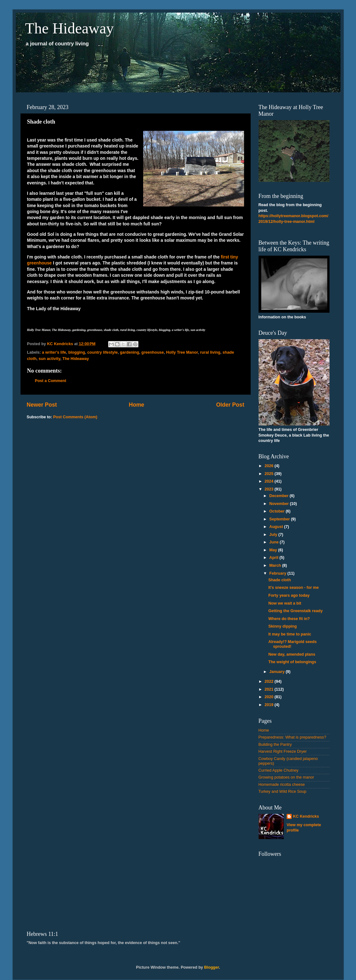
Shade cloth (280, 580)
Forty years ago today (289, 595)
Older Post (230, 405)
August (277, 527)
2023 (270, 489)
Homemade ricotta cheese (282, 785)
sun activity (50, 359)
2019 (270, 705)
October (277, 511)
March (276, 565)
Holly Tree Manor (182, 352)
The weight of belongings (292, 662)
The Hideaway (70, 28)
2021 (270, 689)
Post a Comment (51, 381)
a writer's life (54, 352)
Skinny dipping (283, 626)
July (274, 535)
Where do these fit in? (289, 619)
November (280, 504)
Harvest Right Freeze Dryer (283, 751)
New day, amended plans (292, 654)
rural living (210, 352)
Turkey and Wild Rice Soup (283, 792)
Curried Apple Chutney (279, 770)
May (274, 550)
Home (136, 405)
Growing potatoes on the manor (286, 777)
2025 (270, 474)
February (278, 573)
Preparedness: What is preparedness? (292, 737)
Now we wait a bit (285, 603)
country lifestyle (103, 352)
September (280, 519)
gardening (129, 352)
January (277, 672)
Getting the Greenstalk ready (295, 611)
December (279, 496)
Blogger (211, 967)
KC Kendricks (306, 816)
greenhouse (152, 352)
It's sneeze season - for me (294, 588)
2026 (270, 466)
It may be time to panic (290, 634)
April (274, 558)
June (274, 542)
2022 (270, 681)
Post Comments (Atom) (75, 417)
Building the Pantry (275, 745)
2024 (270, 481)
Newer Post (42, 405)
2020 (270, 697)
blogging (77, 352)
